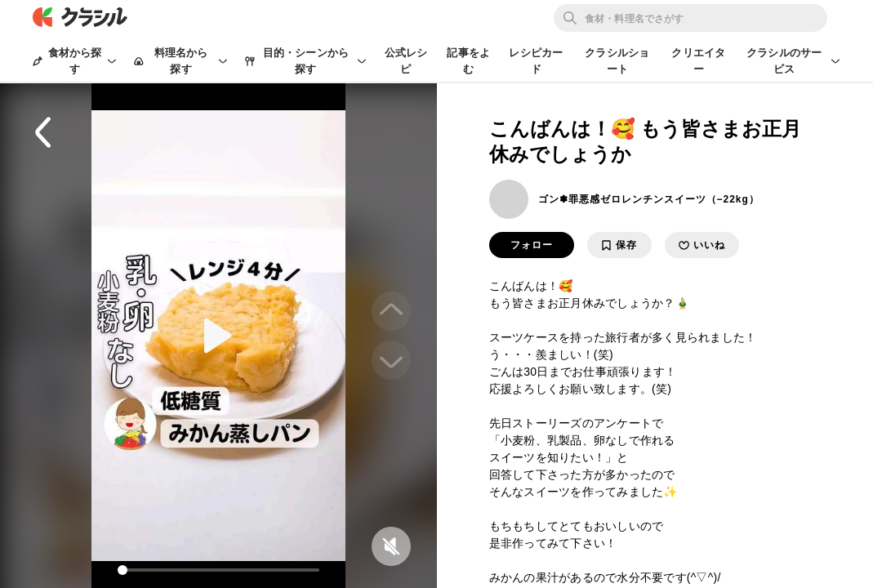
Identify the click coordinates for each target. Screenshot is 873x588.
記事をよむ (468, 61)
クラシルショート (617, 61)
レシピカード (536, 61)
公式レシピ (406, 61)
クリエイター (698, 61)
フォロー (532, 245)
